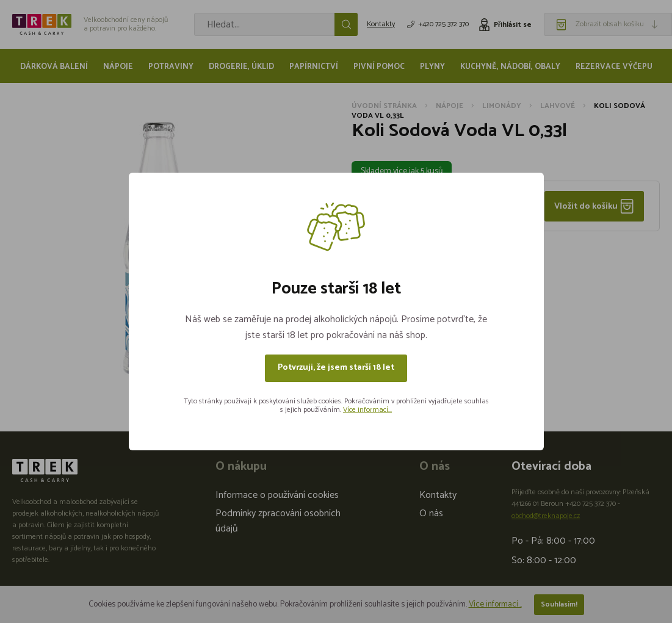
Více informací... (367, 410)
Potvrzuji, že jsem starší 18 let (336, 368)
